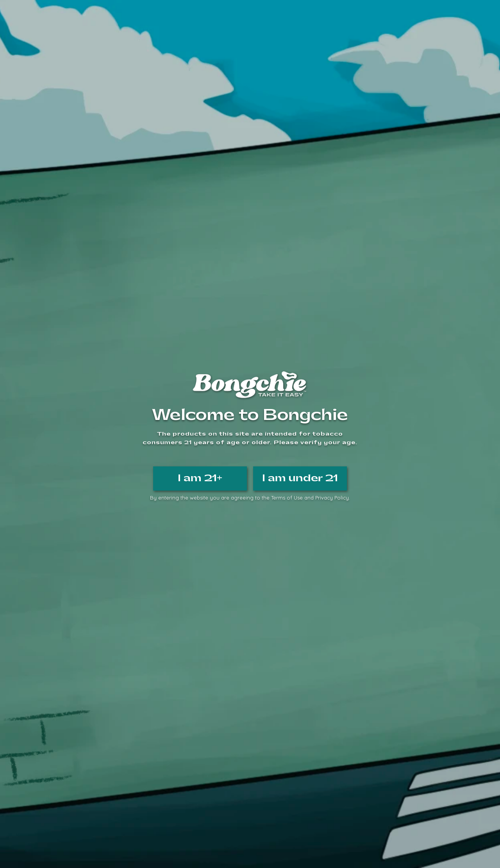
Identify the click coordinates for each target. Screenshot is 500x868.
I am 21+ (200, 478)
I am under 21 (300, 478)
